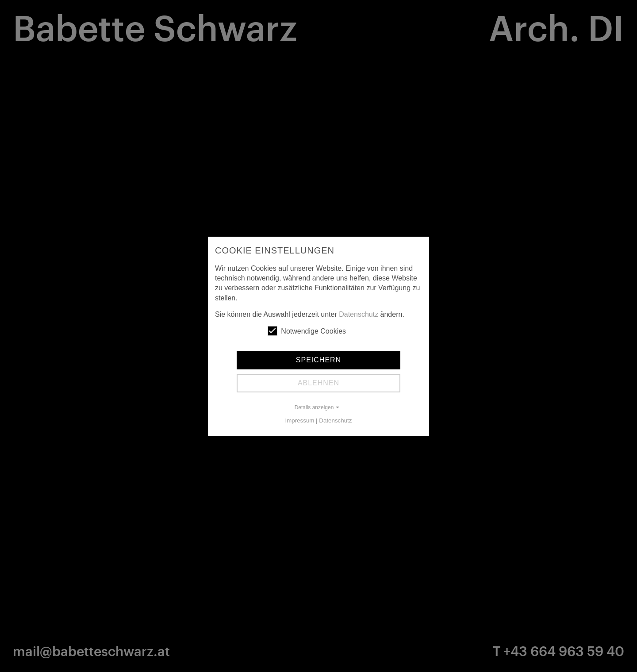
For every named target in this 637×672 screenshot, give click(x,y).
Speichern (318, 360)
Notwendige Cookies (307, 331)
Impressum (300, 420)
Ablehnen (318, 383)
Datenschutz (359, 314)
